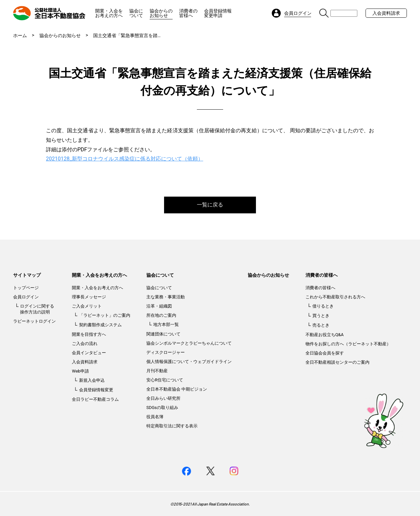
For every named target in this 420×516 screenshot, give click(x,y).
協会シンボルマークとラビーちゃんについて (189, 343)
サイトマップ (27, 275)
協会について (136, 13)
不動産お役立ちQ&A (325, 335)
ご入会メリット (87, 306)
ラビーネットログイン (34, 321)
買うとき (321, 316)
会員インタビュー (89, 353)
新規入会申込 (92, 380)
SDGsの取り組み (162, 408)
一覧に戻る (210, 205)
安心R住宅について (165, 380)
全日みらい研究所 (163, 398)
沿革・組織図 (159, 306)
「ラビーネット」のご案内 (105, 315)
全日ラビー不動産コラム (95, 399)
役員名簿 (155, 417)
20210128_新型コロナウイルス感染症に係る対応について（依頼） (125, 159)
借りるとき (323, 306)
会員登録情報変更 (96, 390)
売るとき (321, 325)
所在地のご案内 (161, 315)
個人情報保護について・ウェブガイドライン (189, 362)
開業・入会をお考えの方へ (109, 13)
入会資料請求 (386, 13)
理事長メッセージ (89, 297)
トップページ (26, 288)
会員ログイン (26, 297)
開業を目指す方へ (89, 334)
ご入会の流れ (85, 344)
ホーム (20, 35)
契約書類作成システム (100, 325)
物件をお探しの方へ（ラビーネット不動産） (348, 344)
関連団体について (163, 334)
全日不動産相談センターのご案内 (337, 362)
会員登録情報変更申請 (218, 13)
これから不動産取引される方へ (335, 297)
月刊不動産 (157, 371)
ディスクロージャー (166, 352)
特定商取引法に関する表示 (172, 426)
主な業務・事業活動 (166, 297)
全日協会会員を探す (325, 353)
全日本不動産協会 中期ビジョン (177, 389)
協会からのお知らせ (161, 13)
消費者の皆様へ (188, 13)
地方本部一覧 (166, 324)
